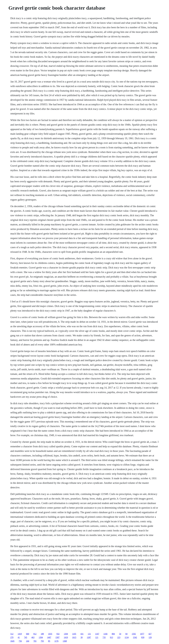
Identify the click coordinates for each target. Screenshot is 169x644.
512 (12, 634)
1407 (49, 637)
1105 (74, 634)
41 (19, 637)
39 (82, 637)
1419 (20, 634)
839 (143, 637)
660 (28, 634)
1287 (89, 637)
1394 (41, 637)
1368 (65, 641)
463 (33, 637)
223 (119, 637)
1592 (134, 634)
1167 (97, 634)
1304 (66, 634)
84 (126, 634)
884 (113, 634)
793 (42, 641)
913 (111, 637)
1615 (74, 637)
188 (42, 634)
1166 (105, 634)
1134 (127, 637)
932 (58, 634)
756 (20, 641)
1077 (142, 634)
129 (150, 637)
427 (150, 634)
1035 (50, 634)
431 (82, 634)
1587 (58, 637)
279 (12, 637)
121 (97, 637)
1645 (12, 641)
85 (49, 641)
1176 (56, 641)
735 (104, 637)
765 (35, 641)
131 (89, 634)
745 (26, 637)
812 (35, 634)
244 (28, 641)
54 (120, 634)
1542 (135, 637)
